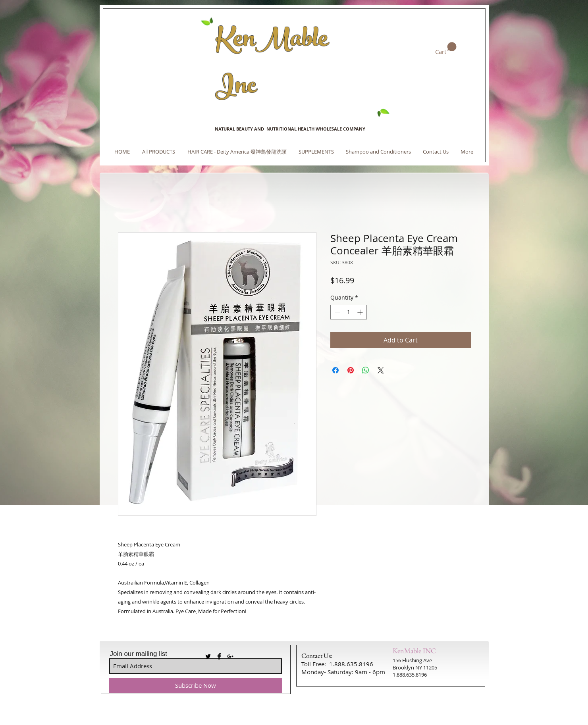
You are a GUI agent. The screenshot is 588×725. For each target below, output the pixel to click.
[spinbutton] (349, 312)
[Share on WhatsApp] (366, 370)
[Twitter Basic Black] (208, 656)
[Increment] (361, 312)
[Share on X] (381, 370)
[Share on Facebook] (335, 370)
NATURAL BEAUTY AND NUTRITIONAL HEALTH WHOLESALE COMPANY (290, 129)
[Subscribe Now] (196, 686)
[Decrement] (336, 312)
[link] (446, 49)
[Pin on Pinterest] (351, 370)
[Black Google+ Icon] (230, 656)
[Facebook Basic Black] (219, 656)
